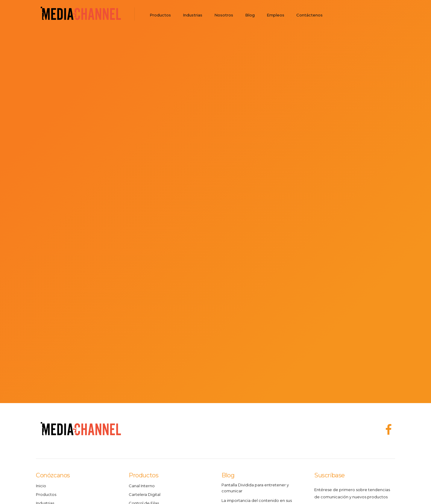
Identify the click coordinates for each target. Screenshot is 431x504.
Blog (250, 15)
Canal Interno (142, 486)
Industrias (193, 15)
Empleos (276, 15)
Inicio (41, 486)
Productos (160, 15)
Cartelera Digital (145, 494)
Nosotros (224, 15)
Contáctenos (309, 15)
